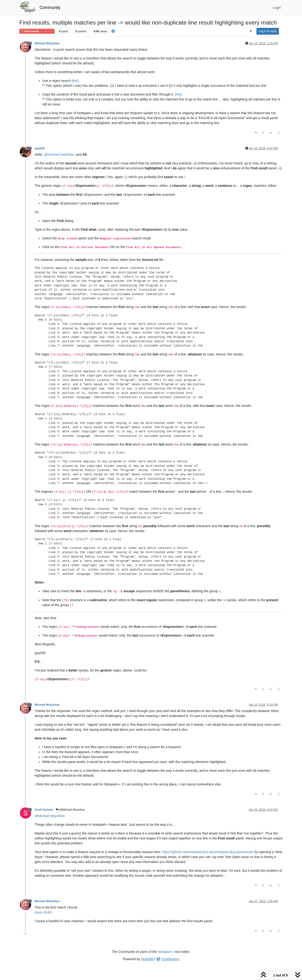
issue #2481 (44, 912)
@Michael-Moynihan (50, 816)
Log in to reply (268, 31)
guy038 (40, 148)
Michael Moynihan (47, 43)
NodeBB (147, 959)
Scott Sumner (44, 810)
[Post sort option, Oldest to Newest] (251, 31)
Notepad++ (166, 952)
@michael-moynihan (59, 154)
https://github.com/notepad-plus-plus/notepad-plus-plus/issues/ (208, 852)
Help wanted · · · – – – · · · (37, 31)
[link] (75, 81)
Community (50, 8)
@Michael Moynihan (70, 810)
